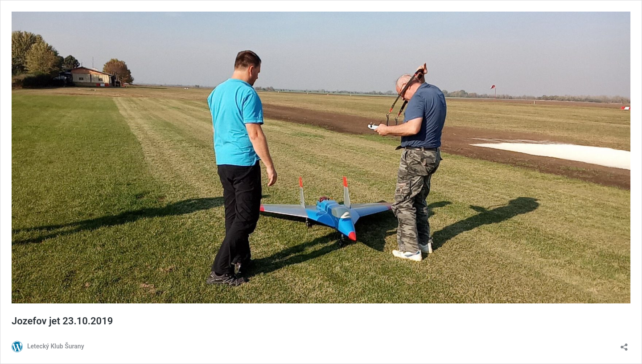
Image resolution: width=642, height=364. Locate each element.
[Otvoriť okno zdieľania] (624, 344)
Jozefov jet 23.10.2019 (62, 321)
